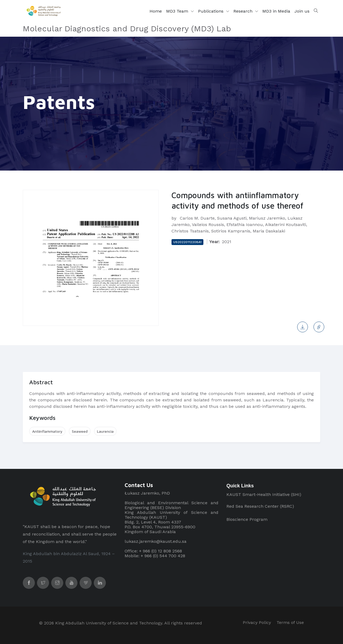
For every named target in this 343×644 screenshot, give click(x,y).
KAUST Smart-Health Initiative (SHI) (264, 494)
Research (244, 11)
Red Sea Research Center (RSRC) (260, 506)
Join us (302, 11)
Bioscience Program (247, 519)
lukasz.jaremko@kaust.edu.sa (156, 541)
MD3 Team (178, 11)
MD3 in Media (276, 11)
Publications (211, 11)
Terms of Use (290, 622)
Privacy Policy (257, 622)
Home (156, 11)
